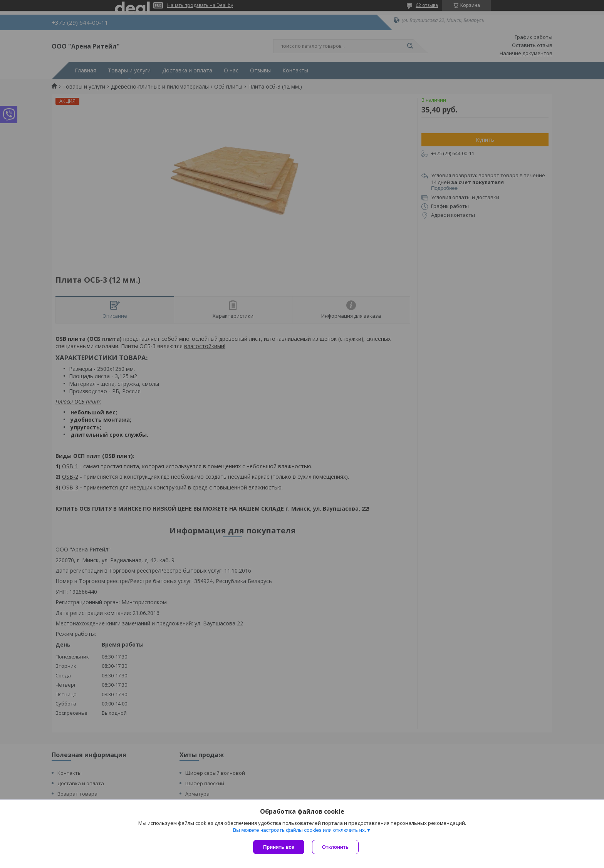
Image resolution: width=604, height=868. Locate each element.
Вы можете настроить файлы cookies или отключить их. (299, 830)
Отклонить (335, 847)
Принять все (279, 847)
